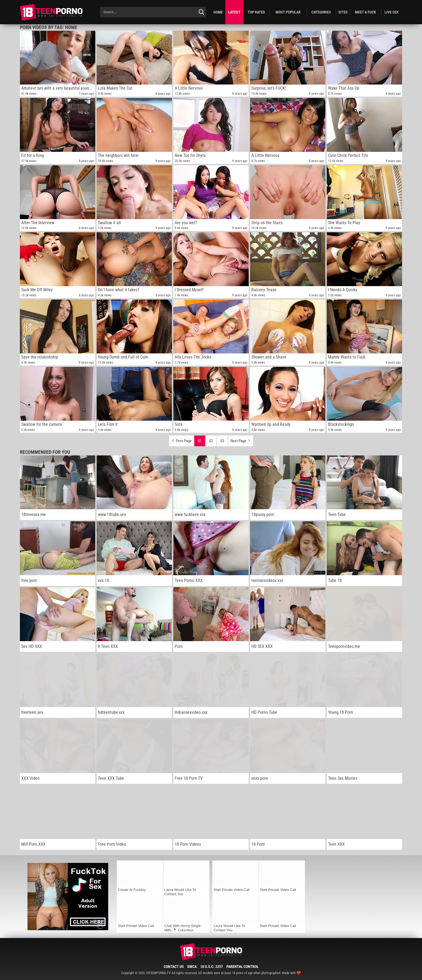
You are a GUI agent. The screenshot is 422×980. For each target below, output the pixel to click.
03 (222, 441)
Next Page (241, 440)
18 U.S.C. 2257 (212, 967)
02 (211, 441)
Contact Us (174, 967)
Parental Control (242, 967)
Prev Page (181, 440)
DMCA (192, 967)
